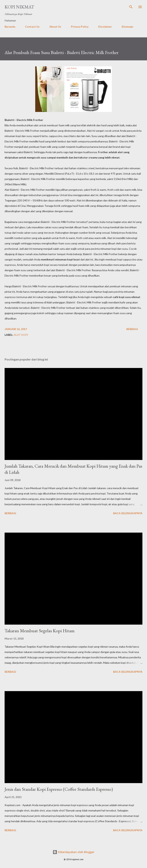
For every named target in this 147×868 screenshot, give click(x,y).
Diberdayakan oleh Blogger (73, 852)
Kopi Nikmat (19, 7)
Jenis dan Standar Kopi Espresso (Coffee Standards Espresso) (59, 789)
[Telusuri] (131, 7)
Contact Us (32, 27)
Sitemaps (127, 27)
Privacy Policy (80, 27)
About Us (55, 27)
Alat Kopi (21, 335)
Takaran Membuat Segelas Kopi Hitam (40, 631)
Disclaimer (105, 27)
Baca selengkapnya (128, 513)
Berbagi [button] (132, 329)
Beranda (10, 27)
